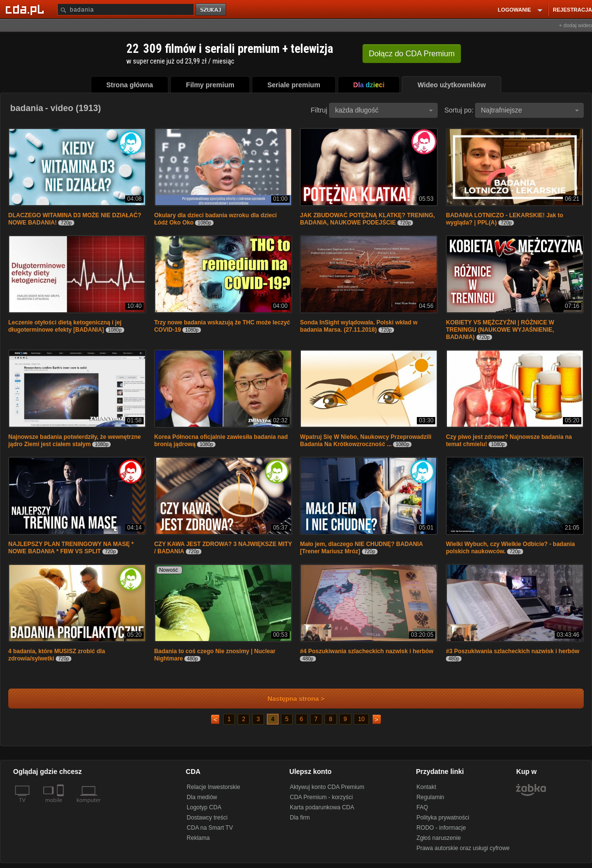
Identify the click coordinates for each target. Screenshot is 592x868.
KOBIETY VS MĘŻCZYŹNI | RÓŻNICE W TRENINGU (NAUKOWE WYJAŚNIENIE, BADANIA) (500, 330)
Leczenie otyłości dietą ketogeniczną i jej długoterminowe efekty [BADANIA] (65, 326)
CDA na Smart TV (210, 828)
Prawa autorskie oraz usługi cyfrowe (463, 848)
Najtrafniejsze (530, 110)
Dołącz (412, 54)
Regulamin (430, 797)
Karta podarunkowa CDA (322, 807)
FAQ (422, 807)
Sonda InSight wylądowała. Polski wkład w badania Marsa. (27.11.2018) (359, 326)
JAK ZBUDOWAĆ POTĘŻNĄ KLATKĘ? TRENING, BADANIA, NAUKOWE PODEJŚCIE (367, 219)
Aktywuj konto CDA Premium (327, 787)
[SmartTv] (61, 806)
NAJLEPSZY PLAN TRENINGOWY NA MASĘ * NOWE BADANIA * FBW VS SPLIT (71, 548)
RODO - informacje (441, 828)
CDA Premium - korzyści (321, 797)
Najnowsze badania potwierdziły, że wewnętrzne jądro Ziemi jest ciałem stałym (74, 441)
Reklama (198, 838)
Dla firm (300, 818)
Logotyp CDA (204, 807)
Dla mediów (202, 797)
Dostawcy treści (207, 818)
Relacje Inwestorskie (214, 787)
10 (361, 719)
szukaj (212, 10)
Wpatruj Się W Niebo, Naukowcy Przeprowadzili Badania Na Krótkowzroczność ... (366, 441)
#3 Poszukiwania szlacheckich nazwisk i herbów (513, 651)
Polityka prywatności (443, 818)
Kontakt (426, 787)
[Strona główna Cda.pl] (26, 9)
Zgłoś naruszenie (438, 838)
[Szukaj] (126, 9)
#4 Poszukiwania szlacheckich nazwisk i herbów (367, 651)
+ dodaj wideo (576, 25)
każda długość (384, 110)
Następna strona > (289, 699)
